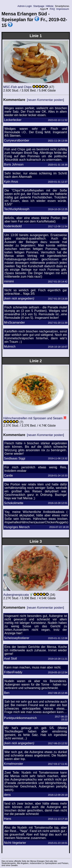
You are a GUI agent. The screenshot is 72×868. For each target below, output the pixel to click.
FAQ (52, 9)
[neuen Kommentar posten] (45, 100)
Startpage (39, 6)
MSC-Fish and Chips (17, 87)
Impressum (63, 9)
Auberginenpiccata (16, 595)
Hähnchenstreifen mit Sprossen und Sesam (33, 418)
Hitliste (50, 6)
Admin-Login (25, 6)
